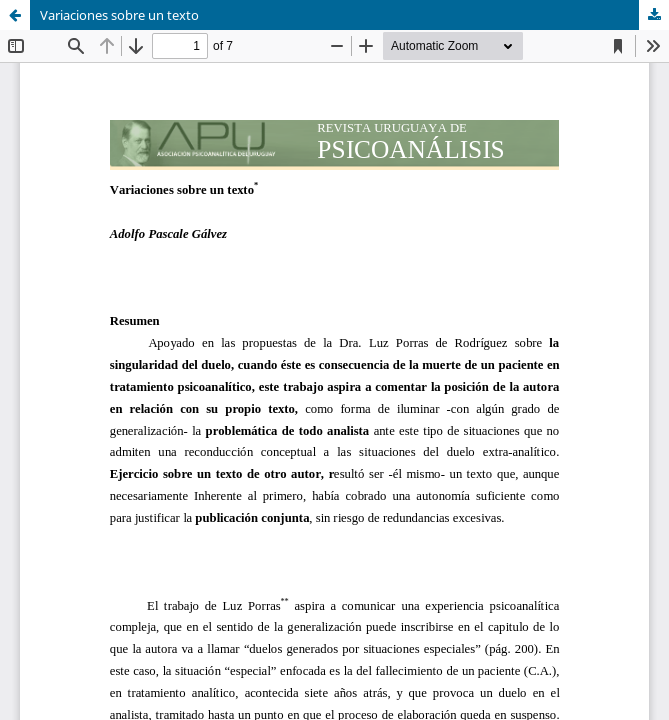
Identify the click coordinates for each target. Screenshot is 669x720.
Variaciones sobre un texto (119, 15)
